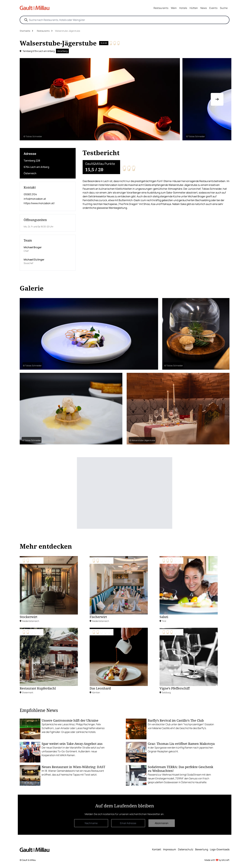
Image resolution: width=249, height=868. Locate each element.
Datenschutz (186, 849)
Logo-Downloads (220, 849)
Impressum (170, 849)
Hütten (194, 8)
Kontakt (157, 849)
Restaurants (161, 8)
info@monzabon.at (35, 199)
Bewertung (202, 849)
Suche (224, 8)
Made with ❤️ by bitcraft (217, 860)
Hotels (183, 8)
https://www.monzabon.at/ (39, 203)
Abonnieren (162, 823)
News (204, 8)
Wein (174, 8)
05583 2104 (30, 194)
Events (213, 8)
